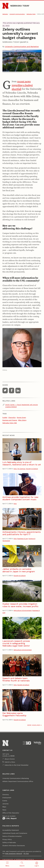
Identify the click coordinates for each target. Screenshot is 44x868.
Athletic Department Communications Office (18, 781)
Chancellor (12, 417)
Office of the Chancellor (11, 813)
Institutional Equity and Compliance (15, 833)
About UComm (10, 759)
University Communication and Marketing (22, 47)
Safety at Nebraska (9, 843)
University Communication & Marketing (16, 778)
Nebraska (5, 14)
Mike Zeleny (22, 420)
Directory (6, 795)
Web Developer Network (14, 854)
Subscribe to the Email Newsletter (17, 765)
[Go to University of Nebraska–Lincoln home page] (5, 6)
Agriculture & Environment (23, 611)
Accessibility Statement (11, 830)
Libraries (5, 804)
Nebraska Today (20, 6)
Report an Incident (10, 818)
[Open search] (22, 864)
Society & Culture (32, 469)
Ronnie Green (21, 417)
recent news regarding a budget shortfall (22, 85)
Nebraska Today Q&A (10, 423)
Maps (4, 807)
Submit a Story (10, 762)
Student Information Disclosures (14, 846)
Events (5, 801)
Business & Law (23, 539)
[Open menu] (7, 864)
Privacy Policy (7, 839)
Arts (15, 469)
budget (5, 417)
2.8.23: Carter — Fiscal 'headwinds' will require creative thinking (22, 406)
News (4, 810)
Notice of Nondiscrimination (12, 836)
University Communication (17, 14)
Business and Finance (10, 420)
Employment (7, 798)
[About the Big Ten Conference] (27, 743)
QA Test (26, 854)
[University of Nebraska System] (38, 743)
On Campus (21, 469)
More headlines (34, 725)
